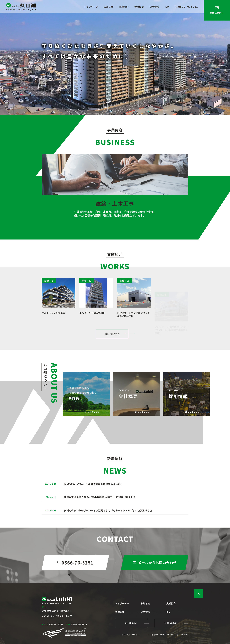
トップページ (91, 7)
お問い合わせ (217, 11)
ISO (167, 7)
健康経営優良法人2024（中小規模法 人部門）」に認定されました (100, 511)
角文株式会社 (131, 623)
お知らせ (109, 7)
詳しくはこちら (112, 346)
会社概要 (139, 7)
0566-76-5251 (186, 7)
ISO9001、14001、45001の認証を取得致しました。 (93, 496)
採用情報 (154, 7)
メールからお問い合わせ (155, 576)
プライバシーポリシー (130, 635)
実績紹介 (124, 7)
